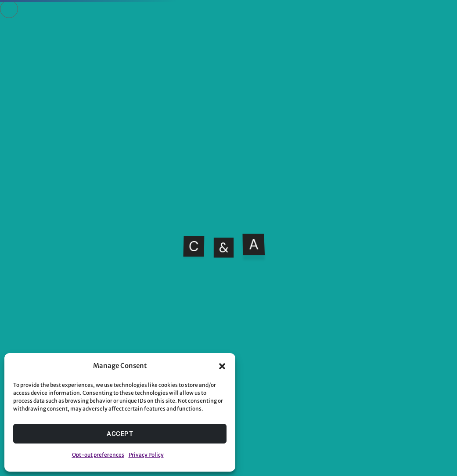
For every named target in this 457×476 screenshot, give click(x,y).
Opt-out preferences (98, 455)
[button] (222, 366)
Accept (120, 434)
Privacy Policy (146, 455)
